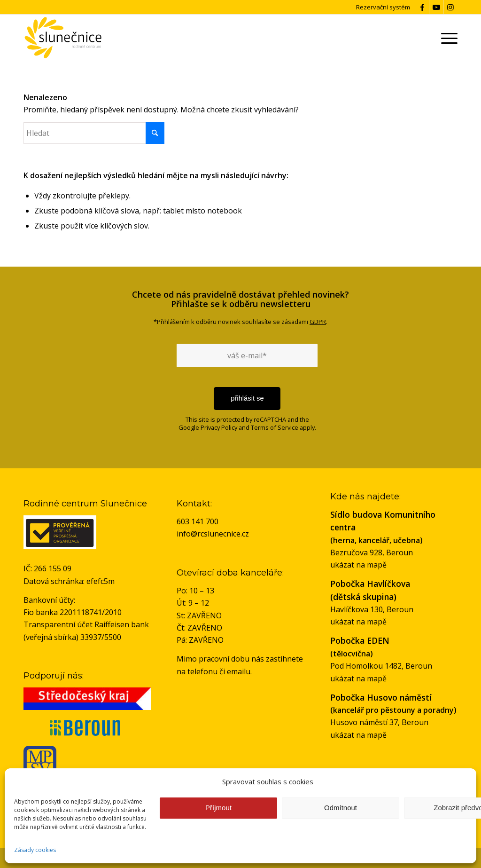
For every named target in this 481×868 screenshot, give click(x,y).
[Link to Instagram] (450, 7)
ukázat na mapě (358, 565)
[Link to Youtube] (436, 7)
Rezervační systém (383, 7)
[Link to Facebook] (422, 7)
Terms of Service (275, 427)
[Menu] (448, 38)
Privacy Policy (219, 427)
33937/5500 (101, 637)
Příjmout (218, 808)
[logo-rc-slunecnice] (63, 38)
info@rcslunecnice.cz (213, 534)
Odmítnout (341, 808)
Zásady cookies (35, 850)
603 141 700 (198, 521)
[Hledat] (94, 133)
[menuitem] (448, 38)
